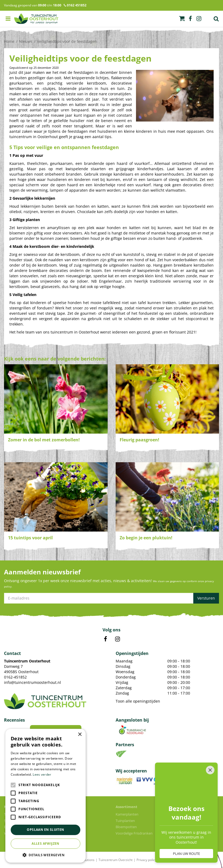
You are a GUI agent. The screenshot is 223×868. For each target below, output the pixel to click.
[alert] (46, 796)
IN (118, 639)
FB (105, 639)
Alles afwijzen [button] (46, 844)
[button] (46, 855)
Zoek (216, 19)
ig (199, 19)
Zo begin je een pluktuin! (146, 538)
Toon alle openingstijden (138, 701)
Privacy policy (147, 860)
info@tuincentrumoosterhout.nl (33, 682)
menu (8, 19)
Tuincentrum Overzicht (116, 860)
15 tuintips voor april (30, 538)
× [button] (80, 735)
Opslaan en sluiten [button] (45, 830)
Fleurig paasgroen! (139, 440)
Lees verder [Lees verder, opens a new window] (42, 774)
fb (190, 19)
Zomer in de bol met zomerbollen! (44, 440)
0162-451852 (15, 677)
